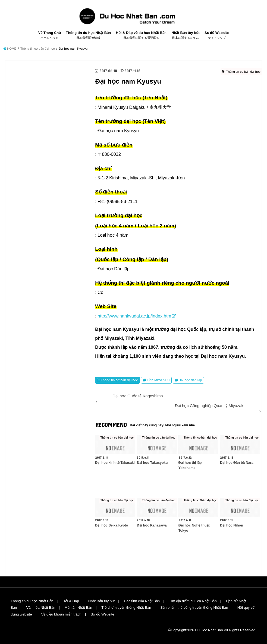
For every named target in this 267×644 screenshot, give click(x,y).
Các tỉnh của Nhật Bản (142, 601)
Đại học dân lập (190, 380)
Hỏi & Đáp (71, 601)
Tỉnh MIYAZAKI (158, 380)
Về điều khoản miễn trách (61, 614)
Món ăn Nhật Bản (78, 607)
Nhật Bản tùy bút (186, 35)
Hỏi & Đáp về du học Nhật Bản (141, 35)
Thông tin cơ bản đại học (119, 380)
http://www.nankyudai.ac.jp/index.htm (134, 316)
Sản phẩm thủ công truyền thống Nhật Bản (194, 607)
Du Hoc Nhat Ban (209, 630)
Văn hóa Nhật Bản (41, 607)
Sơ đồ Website (217, 35)
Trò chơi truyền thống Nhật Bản (126, 607)
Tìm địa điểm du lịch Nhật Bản (193, 601)
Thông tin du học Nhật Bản (89, 35)
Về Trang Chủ (50, 35)
